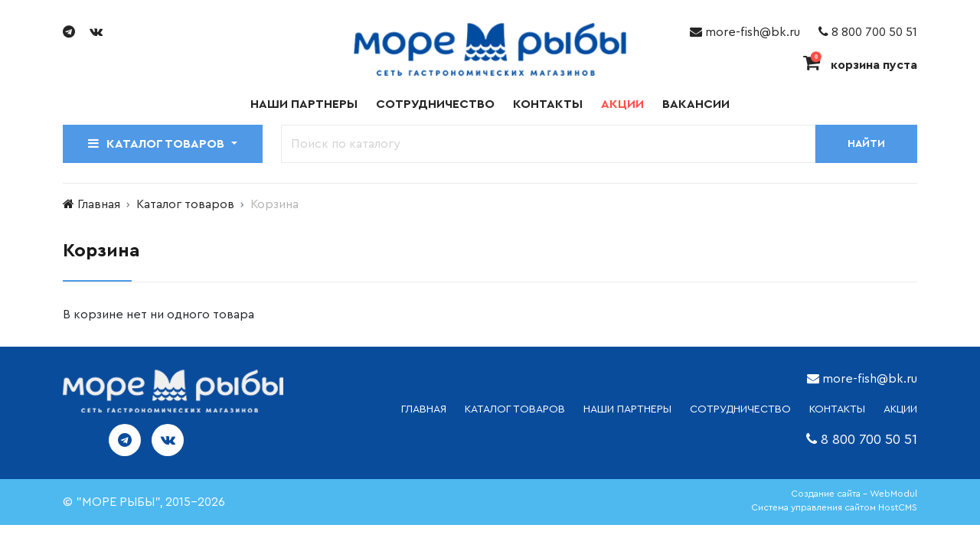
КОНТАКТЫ (837, 409)
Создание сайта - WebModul (854, 494)
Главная (99, 204)
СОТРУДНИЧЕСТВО (740, 409)
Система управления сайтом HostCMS (834, 507)
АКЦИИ (900, 409)
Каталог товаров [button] (158, 143)
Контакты (548, 104)
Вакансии (696, 104)
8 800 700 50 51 (868, 32)
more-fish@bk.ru (745, 32)
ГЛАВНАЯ (424, 409)
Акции (622, 104)
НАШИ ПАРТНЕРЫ (627, 409)
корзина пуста (860, 65)
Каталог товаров (185, 204)
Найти (866, 144)
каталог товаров (515, 409)
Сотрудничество (435, 104)
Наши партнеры (304, 104)
